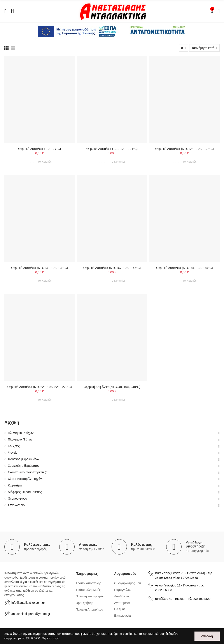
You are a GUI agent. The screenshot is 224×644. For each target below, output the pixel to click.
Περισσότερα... (52, 638)
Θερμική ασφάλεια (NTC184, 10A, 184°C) (185, 268)
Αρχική (12, 422)
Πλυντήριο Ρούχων (21, 433)
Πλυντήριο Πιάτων (20, 439)
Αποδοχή (207, 636)
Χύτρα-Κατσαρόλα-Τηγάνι (25, 479)
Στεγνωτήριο (16, 505)
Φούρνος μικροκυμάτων (24, 459)
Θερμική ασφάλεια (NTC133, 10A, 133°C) (39, 268)
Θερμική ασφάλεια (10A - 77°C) (39, 149)
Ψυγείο (13, 453)
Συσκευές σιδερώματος (24, 466)
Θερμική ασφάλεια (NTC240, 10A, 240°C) (112, 387)
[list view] (6, 48)
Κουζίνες (14, 446)
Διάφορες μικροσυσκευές (25, 492)
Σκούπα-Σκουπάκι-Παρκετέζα (28, 472)
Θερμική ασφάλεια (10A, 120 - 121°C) (112, 149)
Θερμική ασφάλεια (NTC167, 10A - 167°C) (112, 268)
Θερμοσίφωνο (17, 498)
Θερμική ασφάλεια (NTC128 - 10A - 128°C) (185, 149)
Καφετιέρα (15, 485)
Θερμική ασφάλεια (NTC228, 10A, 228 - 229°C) (39, 387)
